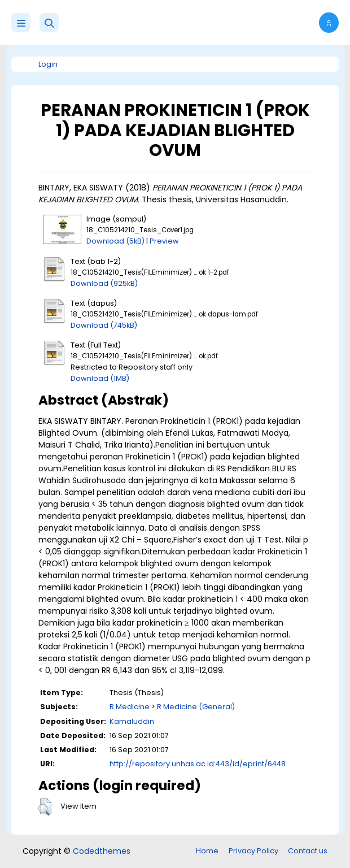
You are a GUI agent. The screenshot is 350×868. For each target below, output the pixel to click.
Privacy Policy (253, 851)
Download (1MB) (100, 378)
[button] (49, 23)
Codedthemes (102, 851)
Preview (164, 241)
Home (207, 851)
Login (48, 64)
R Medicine (130, 707)
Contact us (308, 851)
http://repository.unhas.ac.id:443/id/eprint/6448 (198, 764)
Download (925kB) (104, 283)
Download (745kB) (104, 325)
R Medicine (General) (196, 707)
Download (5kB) (115, 241)
